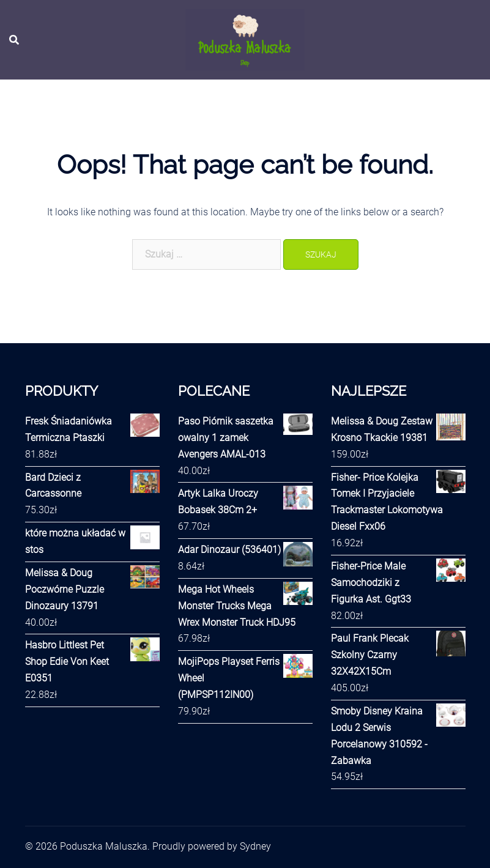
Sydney (255, 846)
